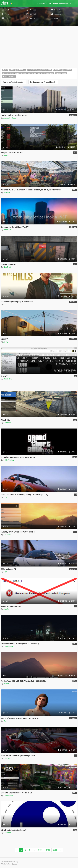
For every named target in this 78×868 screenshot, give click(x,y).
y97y (5, 497)
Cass (6, 721)
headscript (7, 833)
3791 (55, 850)
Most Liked (43, 82)
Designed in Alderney (10, 861)
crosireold (7, 230)
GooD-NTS (8, 379)
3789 (40, 850)
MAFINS (7, 192)
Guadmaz (7, 423)
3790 (48, 850)
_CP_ (6, 342)
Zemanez (7, 535)
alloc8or (7, 609)
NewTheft (7, 267)
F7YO (6, 304)
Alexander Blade (10, 118)
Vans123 (7, 758)
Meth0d (6, 684)
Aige (5, 572)
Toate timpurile (14, 82)
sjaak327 (7, 155)
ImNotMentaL (9, 460)
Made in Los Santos (9, 864)
